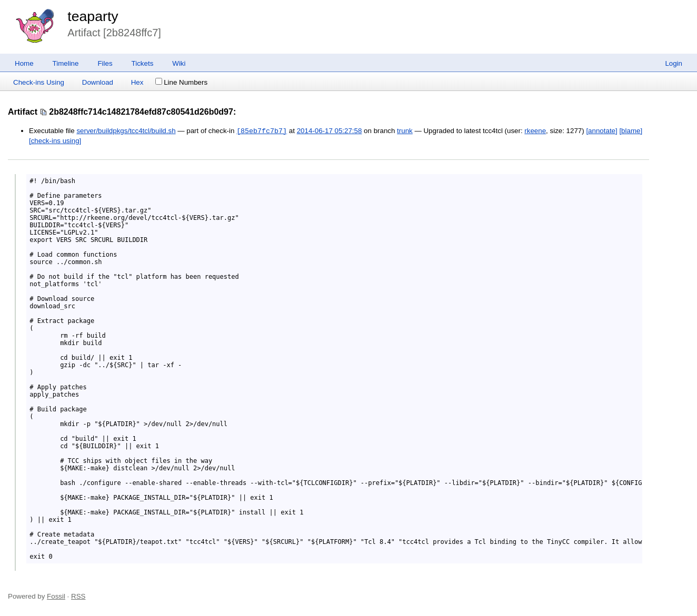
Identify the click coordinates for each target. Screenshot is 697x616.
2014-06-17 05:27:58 (330, 131)
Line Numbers (181, 82)
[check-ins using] (55, 141)
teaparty (93, 16)
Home (24, 63)
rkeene (535, 131)
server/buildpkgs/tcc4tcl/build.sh (126, 131)
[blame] (631, 131)
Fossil (56, 596)
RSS (78, 596)
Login (674, 63)
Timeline (66, 63)
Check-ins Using (39, 82)
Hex (137, 82)
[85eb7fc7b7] (262, 131)
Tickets (143, 63)
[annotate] (601, 131)
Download (98, 82)
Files (105, 63)
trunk (405, 131)
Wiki (179, 63)
